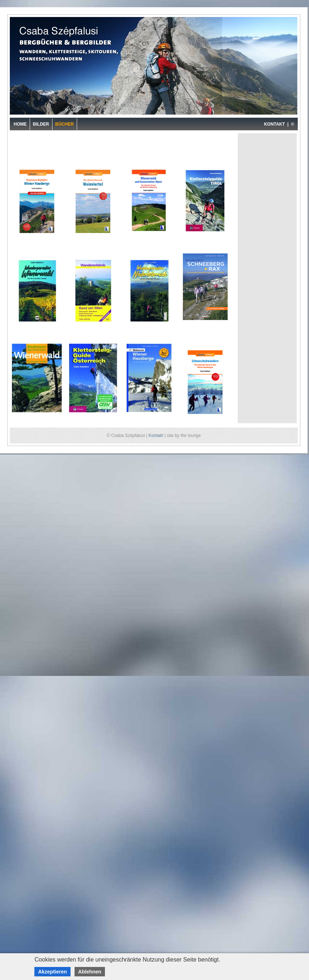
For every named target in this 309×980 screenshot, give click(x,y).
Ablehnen (90, 972)
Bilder (41, 124)
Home (20, 124)
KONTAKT (275, 124)
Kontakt (156, 436)
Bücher (65, 124)
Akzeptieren (52, 972)
